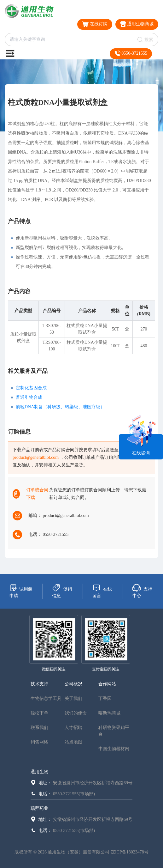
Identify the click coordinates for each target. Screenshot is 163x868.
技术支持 (39, 684)
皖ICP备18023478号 (130, 852)
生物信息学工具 (46, 698)
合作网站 (107, 684)
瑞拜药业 (39, 808)
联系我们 (39, 728)
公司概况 (73, 684)
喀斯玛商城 (109, 713)
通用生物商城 (137, 24)
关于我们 (73, 698)
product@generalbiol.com (36, 457)
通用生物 (39, 772)
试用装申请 (21, 591)
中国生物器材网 (114, 749)
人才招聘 (73, 728)
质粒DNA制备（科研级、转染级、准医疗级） (60, 407)
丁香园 (105, 698)
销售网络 (39, 742)
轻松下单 (39, 713)
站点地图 (73, 742)
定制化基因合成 (31, 388)
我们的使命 (76, 713)
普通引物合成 (29, 397)
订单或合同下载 (37, 494)
